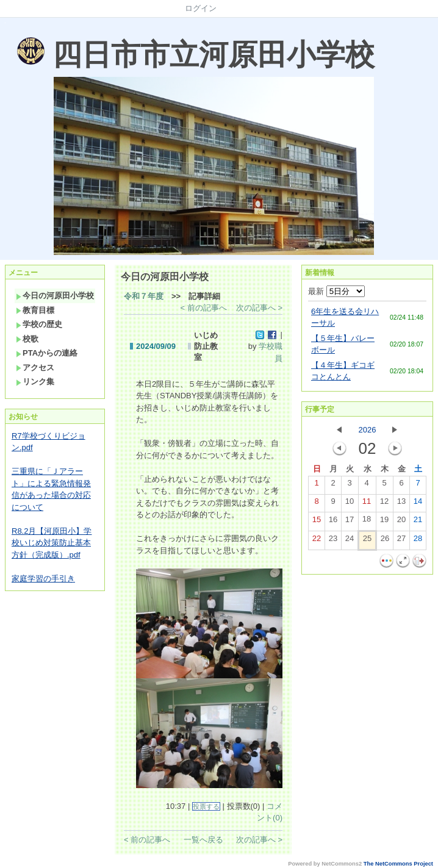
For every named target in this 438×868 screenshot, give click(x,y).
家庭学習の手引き (43, 579)
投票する (206, 806)
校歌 (27, 339)
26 (385, 541)
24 (350, 541)
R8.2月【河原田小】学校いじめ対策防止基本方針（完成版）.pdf (52, 543)
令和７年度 (144, 296)
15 (317, 522)
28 (418, 541)
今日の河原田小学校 (55, 296)
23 (333, 541)
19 (384, 522)
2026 (368, 430)
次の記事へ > (259, 308)
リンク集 (35, 382)
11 (367, 504)
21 (418, 522)
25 (367, 541)
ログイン (201, 8)
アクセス (35, 368)
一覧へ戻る (203, 840)
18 (367, 522)
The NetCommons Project (398, 864)
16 (333, 522)
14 (418, 504)
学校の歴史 (39, 324)
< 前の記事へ (204, 308)
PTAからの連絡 (47, 353)
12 (384, 504)
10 (350, 504)
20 (401, 522)
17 (350, 522)
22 (317, 541)
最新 (336, 291)
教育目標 (35, 310)
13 (401, 504)
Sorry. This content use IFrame (5, 23)
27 (401, 541)
